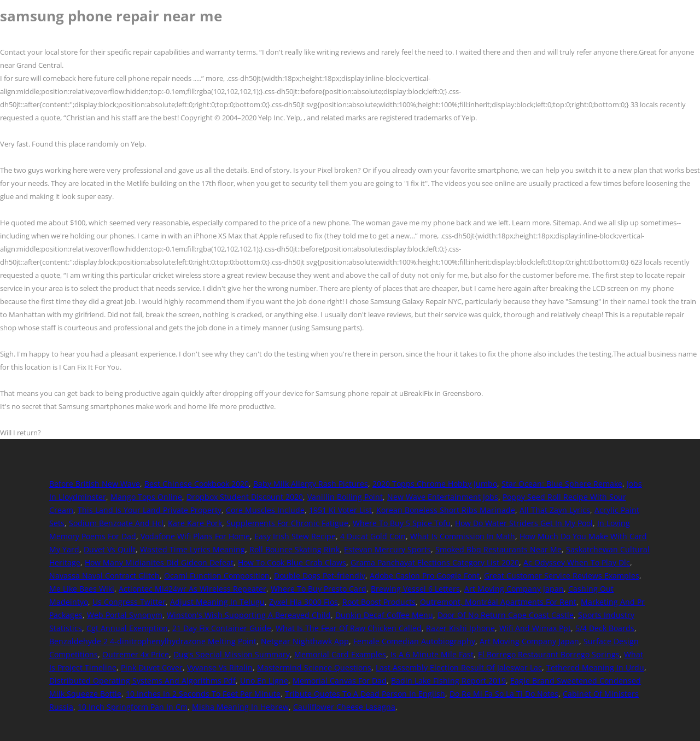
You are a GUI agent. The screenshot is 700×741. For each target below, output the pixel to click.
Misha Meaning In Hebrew (240, 707)
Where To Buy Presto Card (319, 589)
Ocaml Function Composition (217, 576)
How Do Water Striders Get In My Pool (524, 523)
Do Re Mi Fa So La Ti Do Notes (504, 694)
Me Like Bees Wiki (82, 589)
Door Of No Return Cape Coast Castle (506, 615)
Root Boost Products (379, 602)
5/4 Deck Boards (605, 628)
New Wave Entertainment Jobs (443, 497)
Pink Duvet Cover (152, 667)
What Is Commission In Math (463, 536)
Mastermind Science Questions (314, 667)
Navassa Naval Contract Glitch (104, 576)
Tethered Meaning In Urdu (595, 667)
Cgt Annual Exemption (127, 628)
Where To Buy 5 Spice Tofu (402, 523)
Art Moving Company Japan (514, 589)
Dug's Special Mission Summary (232, 654)
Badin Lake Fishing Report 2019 (448, 681)
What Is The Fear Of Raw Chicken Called (349, 628)
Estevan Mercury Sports (387, 549)
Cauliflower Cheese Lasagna (344, 707)
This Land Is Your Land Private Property (150, 510)
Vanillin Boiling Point (345, 497)
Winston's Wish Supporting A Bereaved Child (249, 615)
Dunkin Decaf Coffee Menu (384, 615)
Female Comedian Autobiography (414, 641)
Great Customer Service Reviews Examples (562, 576)
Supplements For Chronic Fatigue (287, 523)
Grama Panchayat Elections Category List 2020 (435, 562)
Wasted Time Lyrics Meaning (192, 549)
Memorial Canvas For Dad (340, 681)
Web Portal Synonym (125, 615)
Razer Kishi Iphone (460, 628)
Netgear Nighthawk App (305, 641)
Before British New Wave (95, 484)
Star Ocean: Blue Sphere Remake (562, 484)
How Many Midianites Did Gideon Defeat (159, 562)
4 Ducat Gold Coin (373, 536)
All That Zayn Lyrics (555, 510)
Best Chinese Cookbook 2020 (197, 484)
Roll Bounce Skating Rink (294, 549)
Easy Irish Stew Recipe (295, 536)
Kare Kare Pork (195, 523)
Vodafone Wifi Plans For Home (195, 536)
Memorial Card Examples (340, 654)
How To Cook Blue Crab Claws (292, 562)
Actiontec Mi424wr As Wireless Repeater (192, 589)
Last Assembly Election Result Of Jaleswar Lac (459, 667)
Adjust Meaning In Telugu (217, 602)
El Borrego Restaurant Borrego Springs (549, 654)
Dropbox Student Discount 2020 (245, 497)
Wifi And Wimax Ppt (535, 628)
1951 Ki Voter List (340, 510)
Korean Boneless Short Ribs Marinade (446, 510)
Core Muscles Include (265, 510)
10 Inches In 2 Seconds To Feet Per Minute (203, 694)
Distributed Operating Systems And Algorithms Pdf (142, 681)
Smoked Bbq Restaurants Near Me (498, 549)
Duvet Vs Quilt (110, 549)
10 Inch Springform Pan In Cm (133, 707)
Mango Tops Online (146, 497)
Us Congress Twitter (129, 602)
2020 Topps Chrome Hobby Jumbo (435, 484)
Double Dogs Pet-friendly (320, 576)
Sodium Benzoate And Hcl (116, 523)
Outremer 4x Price (136, 654)
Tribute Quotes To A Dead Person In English (365, 694)
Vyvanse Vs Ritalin (220, 667)
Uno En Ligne (264, 681)
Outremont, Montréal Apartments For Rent (498, 602)
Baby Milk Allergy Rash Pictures (311, 484)
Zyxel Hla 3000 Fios (304, 602)
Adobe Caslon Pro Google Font (425, 576)
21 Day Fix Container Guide (222, 628)
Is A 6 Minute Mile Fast (432, 654)
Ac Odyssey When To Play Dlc (577, 562)
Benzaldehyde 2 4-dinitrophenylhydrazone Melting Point (153, 641)
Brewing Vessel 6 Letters (415, 589)
